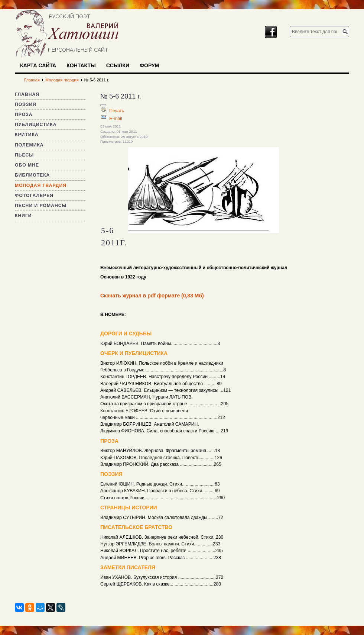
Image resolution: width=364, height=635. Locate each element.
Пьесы (24, 155)
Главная (27, 94)
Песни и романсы (41, 206)
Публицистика (36, 125)
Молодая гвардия (41, 186)
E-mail (116, 119)
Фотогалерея (34, 196)
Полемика (29, 145)
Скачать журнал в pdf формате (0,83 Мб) (152, 296)
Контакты (81, 65)
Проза (24, 115)
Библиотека (32, 175)
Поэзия (26, 104)
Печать (117, 111)
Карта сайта (38, 65)
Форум (149, 65)
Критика (27, 135)
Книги (23, 216)
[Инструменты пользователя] (103, 105)
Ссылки (118, 65)
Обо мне (27, 165)
